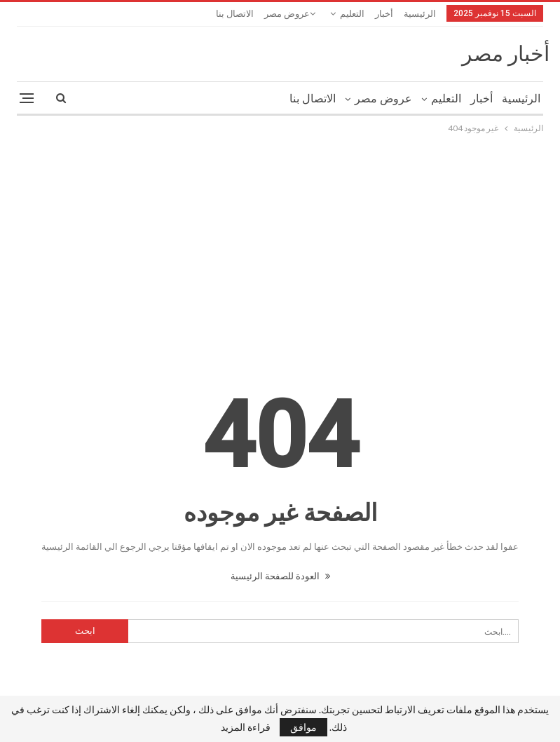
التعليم (352, 14)
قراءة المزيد (246, 727)
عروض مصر (287, 14)
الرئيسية (420, 14)
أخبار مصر (506, 54)
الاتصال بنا (235, 14)
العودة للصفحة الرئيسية (280, 576)
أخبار (384, 14)
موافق (303, 727)
